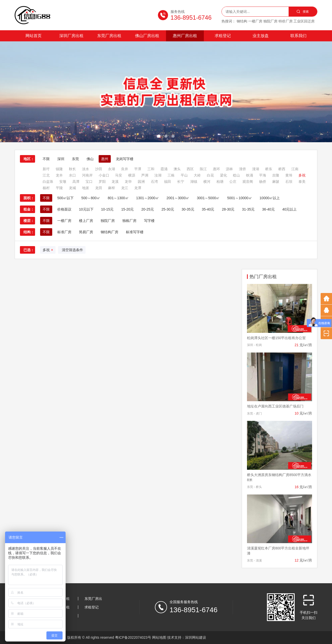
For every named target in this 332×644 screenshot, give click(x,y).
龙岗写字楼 (125, 159)
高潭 (76, 182)
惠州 (105, 159)
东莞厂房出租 (109, 36)
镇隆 (59, 169)
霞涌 (164, 169)
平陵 (59, 188)
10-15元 (107, 209)
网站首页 (34, 36)
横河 (207, 182)
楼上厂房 (86, 221)
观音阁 (248, 182)
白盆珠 (48, 182)
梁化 (224, 175)
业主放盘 (261, 36)
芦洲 (145, 175)
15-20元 (127, 209)
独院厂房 (108, 221)
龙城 (72, 188)
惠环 (216, 169)
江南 (295, 169)
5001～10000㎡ (239, 198)
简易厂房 (86, 232)
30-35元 (188, 209)
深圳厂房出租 (71, 36)
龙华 (128, 182)
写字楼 (149, 221)
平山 (184, 175)
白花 (210, 175)
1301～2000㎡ (148, 198)
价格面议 (64, 209)
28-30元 (228, 209)
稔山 (236, 175)
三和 (151, 169)
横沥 (132, 175)
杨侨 (263, 182)
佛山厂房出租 (147, 36)
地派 (86, 188)
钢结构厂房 (109, 232)
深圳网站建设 (196, 637)
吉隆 (276, 175)
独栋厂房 (129, 221)
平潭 (138, 169)
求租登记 (223, 36)
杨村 (46, 188)
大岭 (197, 175)
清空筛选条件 (72, 250)
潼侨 (242, 169)
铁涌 (250, 175)
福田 (168, 182)
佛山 (90, 159)
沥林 (229, 169)
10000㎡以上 (270, 198)
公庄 (233, 182)
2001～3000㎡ (178, 198)
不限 (46, 159)
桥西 (282, 169)
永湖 (112, 169)
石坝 (289, 182)
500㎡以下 (65, 198)
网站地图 (159, 637)
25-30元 (168, 209)
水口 (72, 175)
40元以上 (290, 209)
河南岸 (87, 175)
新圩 (46, 169)
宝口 (89, 182)
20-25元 (148, 209)
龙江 (125, 188)
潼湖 (256, 169)
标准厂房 (64, 232)
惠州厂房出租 (185, 36)
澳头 (177, 169)
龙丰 (59, 175)
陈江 (203, 169)
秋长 (72, 169)
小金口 (104, 175)
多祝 (302, 175)
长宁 (181, 182)
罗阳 (102, 182)
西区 (190, 169)
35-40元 (208, 209)
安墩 (63, 182)
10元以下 (86, 209)
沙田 (99, 169)
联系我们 (298, 36)
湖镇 (194, 182)
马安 (119, 175)
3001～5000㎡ (208, 198)
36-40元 (268, 209)
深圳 (61, 159)
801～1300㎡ (118, 198)
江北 (46, 175)
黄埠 (289, 175)
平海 (263, 175)
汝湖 (158, 175)
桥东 (269, 169)
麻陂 (276, 182)
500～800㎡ (91, 198)
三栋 (171, 175)
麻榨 (112, 188)
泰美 (302, 182)
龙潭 (138, 188)
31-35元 (248, 209)
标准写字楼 (135, 232)
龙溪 (115, 182)
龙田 (99, 188)
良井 (125, 169)
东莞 (75, 159)
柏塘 (220, 182)
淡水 (86, 169)
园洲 (141, 182)
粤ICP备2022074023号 (133, 637)
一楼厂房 (64, 221)
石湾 (154, 182)
